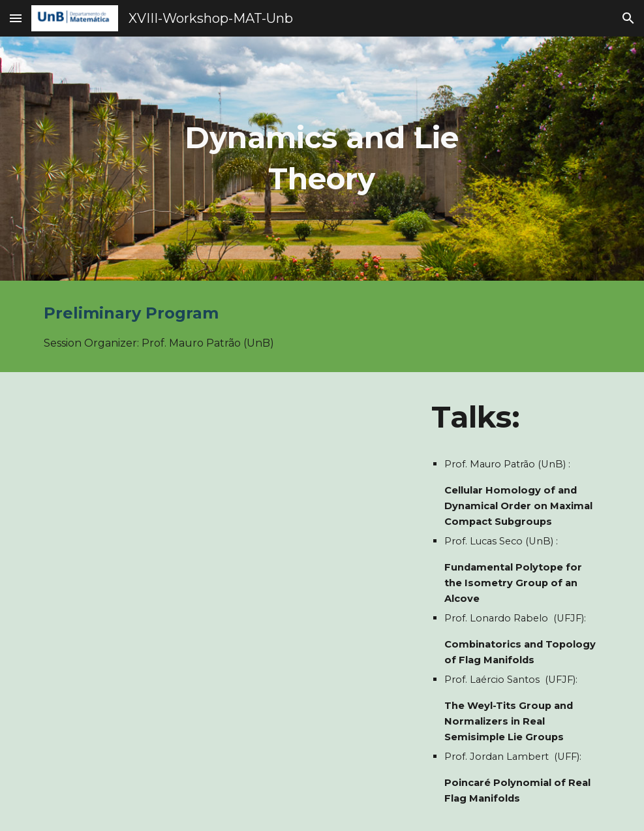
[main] (322, 158)
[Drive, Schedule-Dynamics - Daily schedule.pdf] (225, 536)
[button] (16, 18)
